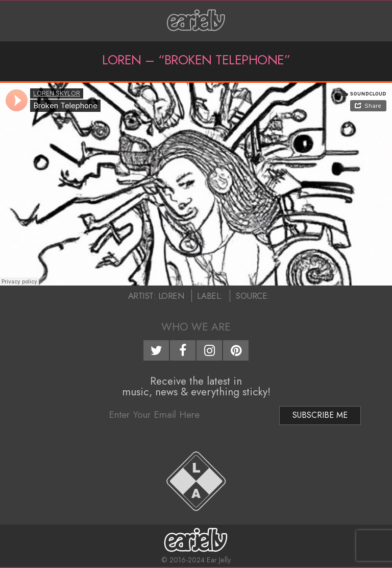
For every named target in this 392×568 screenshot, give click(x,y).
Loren (171, 296)
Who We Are (196, 327)
